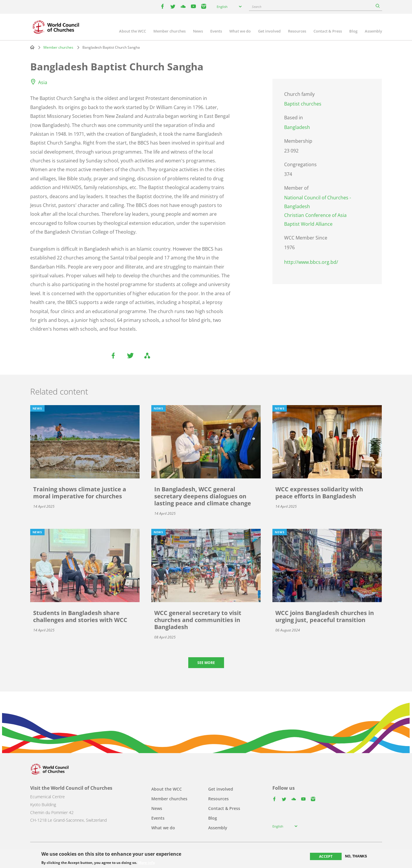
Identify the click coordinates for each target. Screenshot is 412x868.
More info (146, 863)
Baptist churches (303, 104)
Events (216, 31)
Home (32, 47)
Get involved (269, 31)
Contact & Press (328, 31)
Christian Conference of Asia (315, 215)
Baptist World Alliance (308, 224)
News (198, 31)
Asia (43, 82)
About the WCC (133, 31)
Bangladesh (297, 127)
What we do (240, 31)
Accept (326, 856)
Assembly (373, 31)
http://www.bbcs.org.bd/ (311, 262)
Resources (297, 31)
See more (206, 663)
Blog (353, 31)
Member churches (169, 31)
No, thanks (356, 856)
